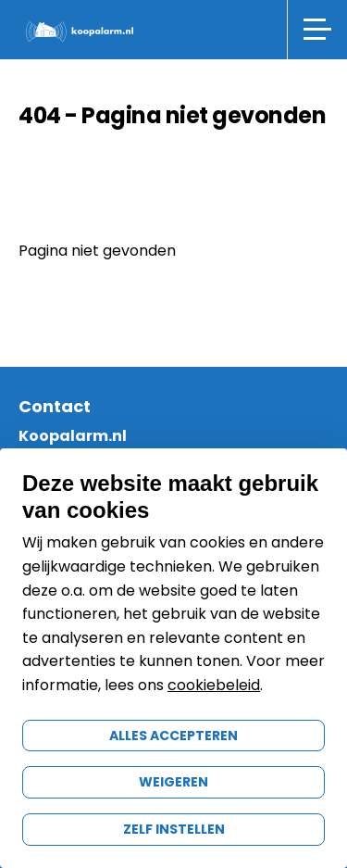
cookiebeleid (214, 685)
